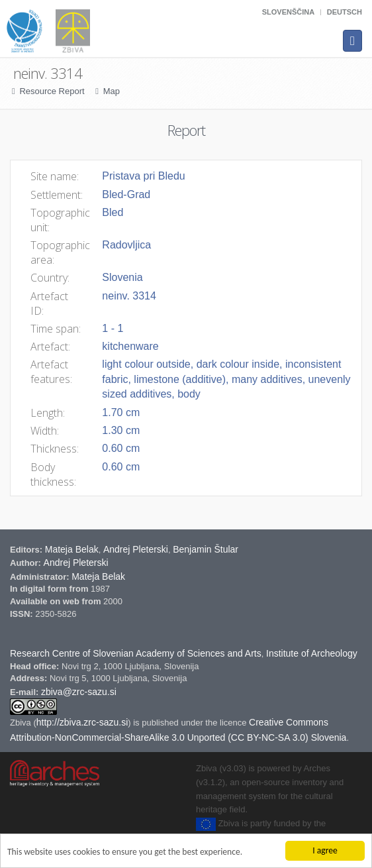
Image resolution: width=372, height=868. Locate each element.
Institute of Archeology (312, 653)
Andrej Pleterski (136, 549)
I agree (325, 850)
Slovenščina (288, 12)
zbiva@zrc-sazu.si (79, 692)
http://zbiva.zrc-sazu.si (82, 722)
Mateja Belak (72, 549)
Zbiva (22, 723)
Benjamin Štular (206, 549)
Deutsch (345, 12)
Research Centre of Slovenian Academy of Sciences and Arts (136, 653)
